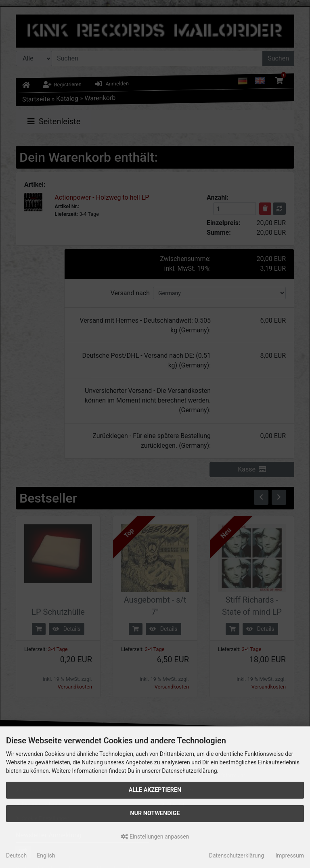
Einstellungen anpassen (155, 837)
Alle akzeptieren (155, 790)
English (46, 855)
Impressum (290, 855)
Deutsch (16, 855)
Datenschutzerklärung (237, 855)
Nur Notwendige (155, 813)
